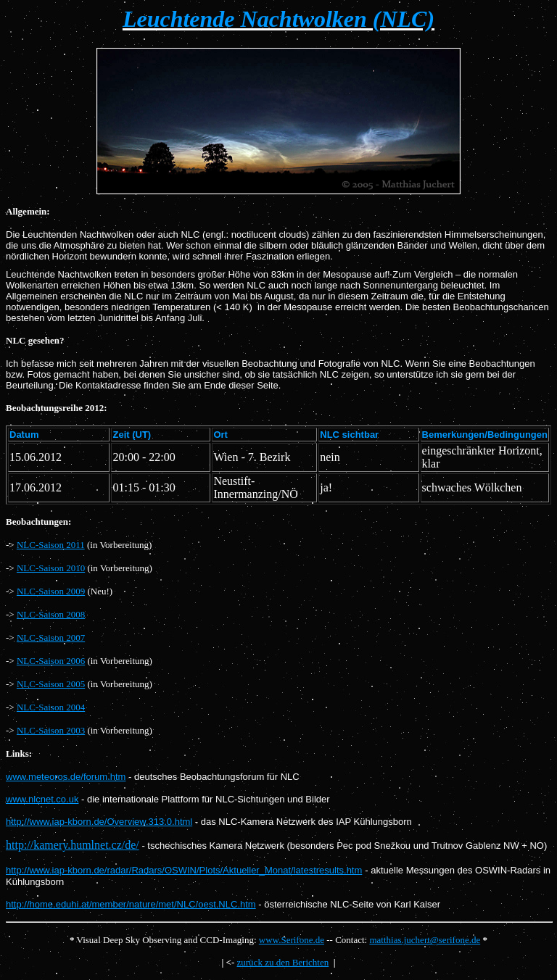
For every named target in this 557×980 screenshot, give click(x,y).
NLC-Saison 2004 (51, 707)
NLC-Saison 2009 (51, 591)
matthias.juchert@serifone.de (425, 940)
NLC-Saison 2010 (51, 568)
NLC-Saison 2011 (51, 545)
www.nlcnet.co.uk (42, 799)
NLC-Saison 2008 (51, 614)
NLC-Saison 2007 (51, 638)
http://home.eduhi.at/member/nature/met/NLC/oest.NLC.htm (131, 904)
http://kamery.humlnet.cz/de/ (73, 845)
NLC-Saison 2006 (51, 661)
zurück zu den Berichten (283, 962)
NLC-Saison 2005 (51, 684)
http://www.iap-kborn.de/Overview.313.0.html (99, 822)
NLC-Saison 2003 (51, 730)
